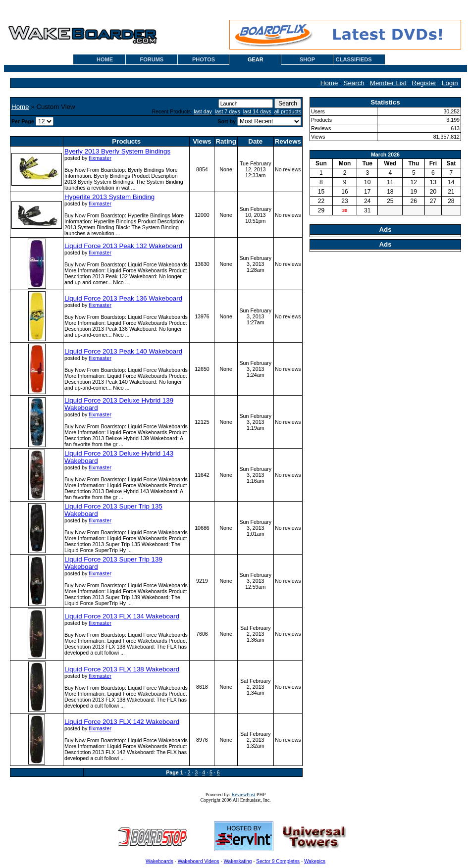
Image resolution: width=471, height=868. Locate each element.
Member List (388, 83)
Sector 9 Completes (278, 861)
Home (329, 83)
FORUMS (152, 59)
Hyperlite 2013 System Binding (109, 197)
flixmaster (100, 158)
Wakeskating (238, 861)
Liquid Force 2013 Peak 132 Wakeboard (123, 246)
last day (203, 111)
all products (288, 111)
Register (424, 83)
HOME (105, 59)
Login (450, 83)
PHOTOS (204, 59)
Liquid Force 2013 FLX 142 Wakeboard (122, 722)
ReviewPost (244, 794)
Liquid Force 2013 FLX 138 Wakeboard (122, 669)
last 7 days (228, 111)
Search (354, 83)
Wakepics (315, 861)
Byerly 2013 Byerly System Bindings (117, 151)
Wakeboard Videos (199, 861)
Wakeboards (159, 861)
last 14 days (257, 111)
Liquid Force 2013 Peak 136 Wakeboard (123, 298)
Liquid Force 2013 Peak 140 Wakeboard (123, 351)
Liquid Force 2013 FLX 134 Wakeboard (122, 616)
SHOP (307, 59)
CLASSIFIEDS (354, 59)
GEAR (256, 59)
